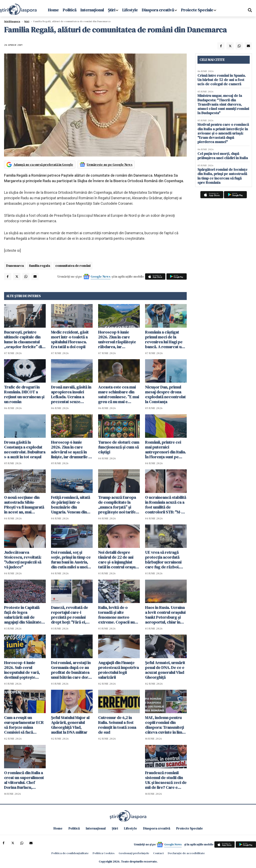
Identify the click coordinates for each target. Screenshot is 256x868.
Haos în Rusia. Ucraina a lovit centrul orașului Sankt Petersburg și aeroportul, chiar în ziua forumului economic (165, 615)
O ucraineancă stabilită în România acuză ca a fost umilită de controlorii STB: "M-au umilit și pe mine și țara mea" (166, 505)
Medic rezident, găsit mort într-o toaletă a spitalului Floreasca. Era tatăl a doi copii (70, 339)
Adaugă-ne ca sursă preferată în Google (43, 164)
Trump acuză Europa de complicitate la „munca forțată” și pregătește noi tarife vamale (117, 505)
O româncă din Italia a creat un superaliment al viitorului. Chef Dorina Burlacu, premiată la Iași (24, 780)
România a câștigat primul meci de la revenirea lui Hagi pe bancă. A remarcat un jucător (164, 339)
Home (53, 10)
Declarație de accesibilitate (186, 853)
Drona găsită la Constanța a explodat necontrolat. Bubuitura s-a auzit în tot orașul (25, 450)
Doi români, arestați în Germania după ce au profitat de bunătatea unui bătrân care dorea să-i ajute (72, 670)
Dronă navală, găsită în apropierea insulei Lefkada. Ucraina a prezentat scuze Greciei (71, 394)
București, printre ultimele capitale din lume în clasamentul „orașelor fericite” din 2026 (24, 339)
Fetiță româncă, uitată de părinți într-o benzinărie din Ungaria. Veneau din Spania (71, 505)
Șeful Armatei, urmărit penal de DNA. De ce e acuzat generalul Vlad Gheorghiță (165, 670)
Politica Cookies (104, 853)
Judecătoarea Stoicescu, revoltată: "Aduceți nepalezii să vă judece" (23, 560)
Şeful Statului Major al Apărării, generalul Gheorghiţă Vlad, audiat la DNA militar (70, 725)
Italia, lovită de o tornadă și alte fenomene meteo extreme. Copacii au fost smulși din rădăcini (119, 615)
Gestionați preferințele (134, 853)
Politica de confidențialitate (70, 853)
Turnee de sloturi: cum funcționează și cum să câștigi (119, 447)
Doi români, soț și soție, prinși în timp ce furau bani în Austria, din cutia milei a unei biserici (71, 560)
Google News (101, 276)
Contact (158, 853)
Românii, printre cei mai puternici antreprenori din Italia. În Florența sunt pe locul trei (165, 450)
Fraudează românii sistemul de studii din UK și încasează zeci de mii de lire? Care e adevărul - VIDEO (166, 780)
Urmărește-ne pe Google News (110, 164)
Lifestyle (130, 10)
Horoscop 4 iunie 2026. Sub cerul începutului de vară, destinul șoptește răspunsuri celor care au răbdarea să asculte (24, 670)
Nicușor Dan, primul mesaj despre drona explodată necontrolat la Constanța (165, 394)
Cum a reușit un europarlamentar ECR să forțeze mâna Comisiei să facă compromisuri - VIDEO (24, 725)
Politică (70, 10)
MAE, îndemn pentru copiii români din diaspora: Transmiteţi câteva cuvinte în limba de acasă (166, 725)
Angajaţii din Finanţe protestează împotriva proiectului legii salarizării (118, 670)
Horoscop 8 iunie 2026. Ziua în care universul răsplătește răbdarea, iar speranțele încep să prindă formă (117, 339)
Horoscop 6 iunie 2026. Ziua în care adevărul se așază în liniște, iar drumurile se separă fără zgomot (72, 450)
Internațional (92, 10)
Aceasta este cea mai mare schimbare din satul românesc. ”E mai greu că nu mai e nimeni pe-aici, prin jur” (119, 394)
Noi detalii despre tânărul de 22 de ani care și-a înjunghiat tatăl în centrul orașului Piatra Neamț (119, 560)
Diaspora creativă (158, 10)
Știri (112, 10)
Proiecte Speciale (197, 10)
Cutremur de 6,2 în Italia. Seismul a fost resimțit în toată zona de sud (117, 725)
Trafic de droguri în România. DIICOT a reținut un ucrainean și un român (24, 394)
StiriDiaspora (12, 21)
